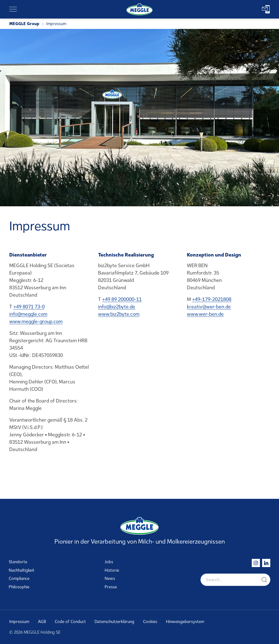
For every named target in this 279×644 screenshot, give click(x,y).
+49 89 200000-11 (122, 299)
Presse (111, 587)
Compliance (19, 579)
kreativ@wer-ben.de (209, 307)
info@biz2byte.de (117, 307)
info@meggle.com (28, 314)
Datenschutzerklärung (114, 622)
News (110, 579)
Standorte (18, 562)
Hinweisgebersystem (185, 622)
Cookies (150, 622)
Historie (112, 570)
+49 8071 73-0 (29, 307)
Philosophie (19, 587)
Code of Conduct (70, 622)
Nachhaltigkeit (22, 570)
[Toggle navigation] (13, 9)
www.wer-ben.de (205, 314)
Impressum (19, 622)
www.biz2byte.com (119, 314)
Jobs (109, 562)
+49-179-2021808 (212, 299)
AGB (42, 622)
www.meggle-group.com (36, 321)
